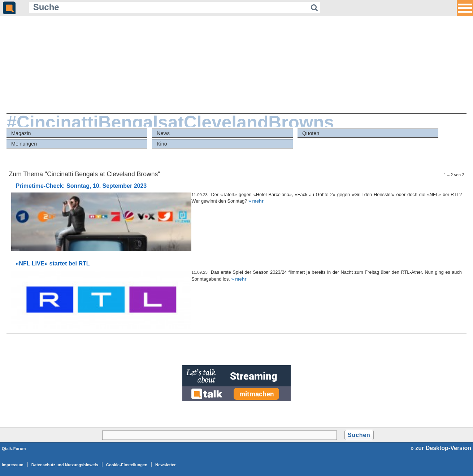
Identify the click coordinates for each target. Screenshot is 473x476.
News (163, 133)
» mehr (256, 201)
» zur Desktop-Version (441, 448)
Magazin (21, 133)
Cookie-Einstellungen (127, 465)
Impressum (13, 465)
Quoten (311, 133)
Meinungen (24, 144)
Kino (162, 144)
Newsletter (166, 465)
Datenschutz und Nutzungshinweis (65, 465)
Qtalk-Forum (14, 449)
